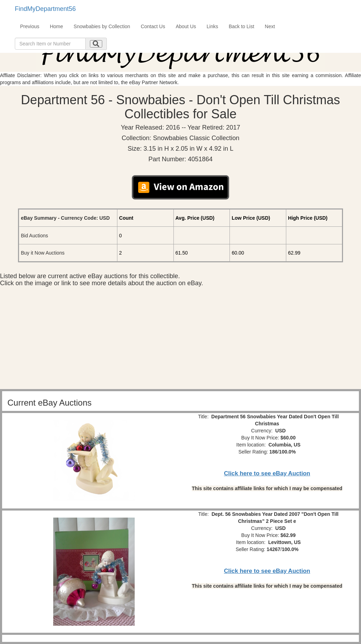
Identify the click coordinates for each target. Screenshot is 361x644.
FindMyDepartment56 (45, 9)
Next (270, 26)
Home (56, 26)
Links (212, 26)
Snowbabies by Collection (102, 26)
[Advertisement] (180, 340)
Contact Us (153, 26)
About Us (186, 26)
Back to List (241, 26)
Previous (30, 26)
